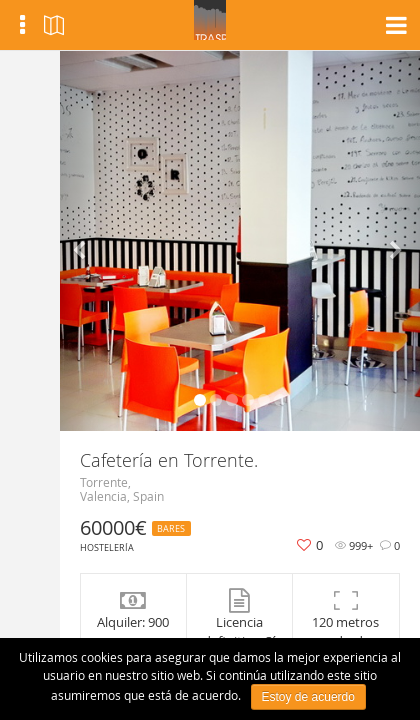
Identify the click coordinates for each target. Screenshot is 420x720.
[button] (87, 241)
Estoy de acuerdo (308, 697)
